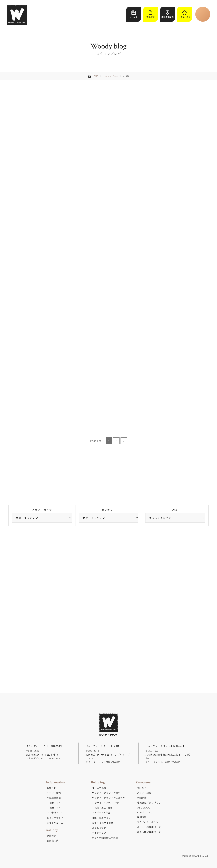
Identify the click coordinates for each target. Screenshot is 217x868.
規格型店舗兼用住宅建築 (105, 838)
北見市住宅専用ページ (149, 832)
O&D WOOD (144, 807)
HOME (95, 76)
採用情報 (142, 817)
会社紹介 (142, 788)
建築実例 (51, 836)
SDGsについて (145, 812)
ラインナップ (99, 833)
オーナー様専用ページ (149, 827)
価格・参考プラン (101, 818)
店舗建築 (142, 798)
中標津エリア (56, 812)
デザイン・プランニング (107, 803)
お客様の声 (53, 841)
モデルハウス (184, 14)
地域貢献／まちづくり (149, 803)
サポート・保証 (102, 812)
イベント (134, 14)
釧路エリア (55, 803)
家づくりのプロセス (103, 823)
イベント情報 (54, 793)
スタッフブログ (110, 76)
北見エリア (55, 808)
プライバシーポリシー (149, 822)
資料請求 (151, 14)
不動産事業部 (167, 14)
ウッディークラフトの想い (106, 793)
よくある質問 (99, 828)
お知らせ (51, 788)
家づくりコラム (55, 823)
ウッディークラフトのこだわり (108, 798)
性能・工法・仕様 (104, 808)
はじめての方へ (100, 788)
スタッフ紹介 (144, 793)
